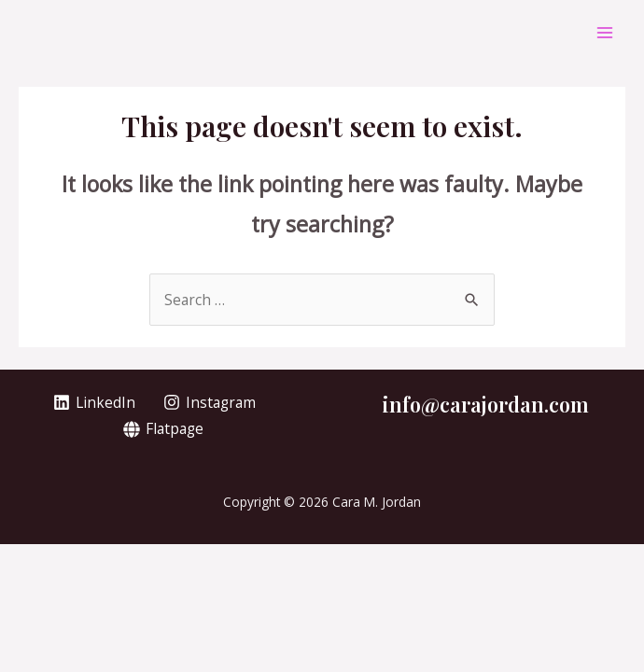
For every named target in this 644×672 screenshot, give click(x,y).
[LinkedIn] (94, 402)
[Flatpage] (162, 429)
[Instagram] (210, 402)
